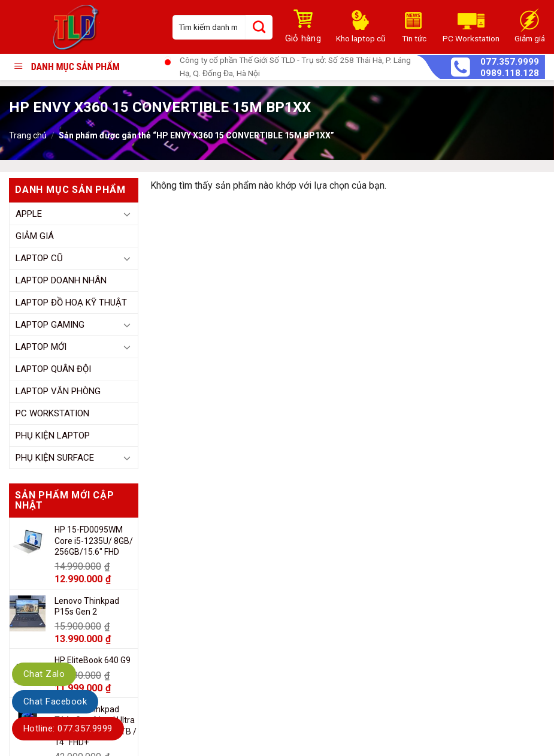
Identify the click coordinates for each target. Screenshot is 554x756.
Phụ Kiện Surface (55, 458)
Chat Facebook (55, 701)
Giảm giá (35, 236)
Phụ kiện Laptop (53, 436)
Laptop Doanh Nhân (61, 280)
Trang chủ (28, 135)
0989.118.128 (510, 73)
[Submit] (259, 27)
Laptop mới (41, 347)
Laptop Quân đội (53, 369)
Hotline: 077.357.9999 (68, 728)
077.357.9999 (510, 62)
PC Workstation (52, 413)
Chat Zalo (44, 674)
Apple (29, 214)
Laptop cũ (39, 258)
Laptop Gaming (50, 325)
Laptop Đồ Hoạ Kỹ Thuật (71, 303)
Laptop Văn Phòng (58, 391)
